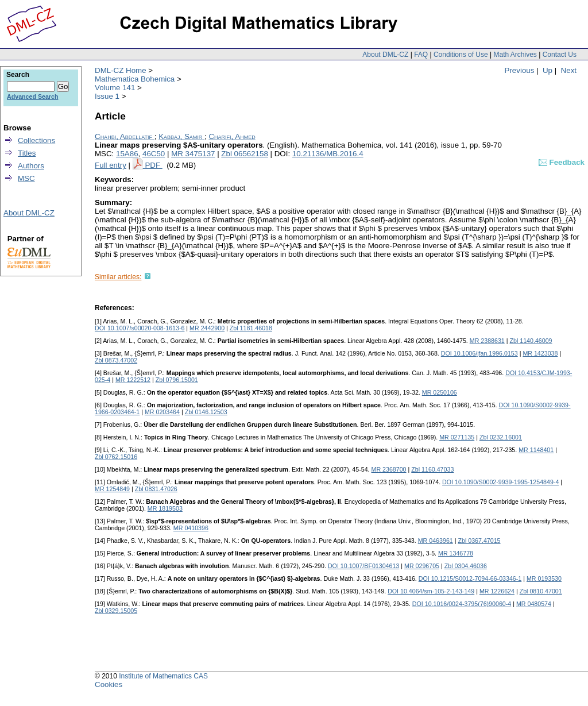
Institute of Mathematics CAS (163, 676)
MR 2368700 (389, 469)
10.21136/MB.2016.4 (328, 154)
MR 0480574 (534, 604)
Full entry (111, 165)
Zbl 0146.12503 (206, 412)
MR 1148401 (536, 450)
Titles (27, 153)
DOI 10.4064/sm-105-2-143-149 (431, 591)
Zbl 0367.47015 (479, 541)
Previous (520, 70)
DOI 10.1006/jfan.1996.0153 (479, 353)
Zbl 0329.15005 (116, 611)
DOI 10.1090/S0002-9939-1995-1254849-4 (500, 482)
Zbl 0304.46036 (466, 566)
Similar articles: (118, 277)
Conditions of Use (461, 55)
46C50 (154, 154)
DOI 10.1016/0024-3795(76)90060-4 (462, 604)
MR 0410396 (191, 528)
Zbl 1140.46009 (531, 341)
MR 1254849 (112, 489)
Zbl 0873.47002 (116, 360)
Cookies (109, 684)
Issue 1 (107, 96)
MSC (26, 178)
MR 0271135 (457, 437)
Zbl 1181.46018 (251, 328)
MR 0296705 (422, 566)
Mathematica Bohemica (135, 79)
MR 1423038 (540, 353)
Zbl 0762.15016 (116, 457)
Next (569, 70)
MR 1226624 (497, 591)
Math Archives (515, 55)
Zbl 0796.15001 (177, 380)
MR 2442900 (207, 328)
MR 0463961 (436, 541)
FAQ (421, 55)
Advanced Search (32, 97)
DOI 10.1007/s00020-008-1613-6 (140, 328)
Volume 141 (115, 88)
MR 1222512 (133, 380)
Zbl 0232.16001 (501, 437)
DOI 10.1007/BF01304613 (363, 566)
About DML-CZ (385, 55)
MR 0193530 (544, 578)
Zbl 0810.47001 (541, 591)
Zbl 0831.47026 (156, 489)
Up (548, 70)
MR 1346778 (456, 553)
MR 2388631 (487, 341)
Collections (36, 140)
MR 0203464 (162, 412)
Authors (31, 166)
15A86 (127, 154)
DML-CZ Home (121, 70)
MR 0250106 (440, 392)
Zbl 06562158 (245, 154)
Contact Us (560, 55)
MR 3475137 (193, 154)
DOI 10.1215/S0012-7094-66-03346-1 (470, 578)
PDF (153, 165)
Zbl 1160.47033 (432, 469)
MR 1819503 (165, 508)
